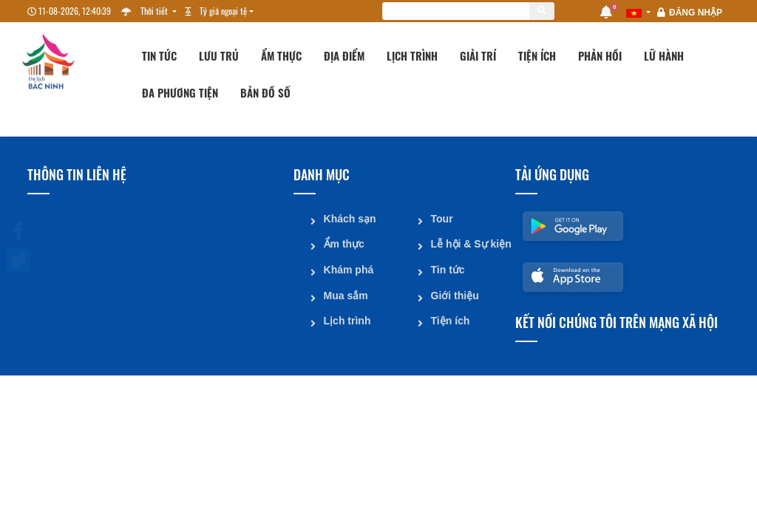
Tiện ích (537, 55)
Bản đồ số (265, 92)
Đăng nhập (696, 13)
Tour (441, 218)
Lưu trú (219, 55)
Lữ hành (664, 55)
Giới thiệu (454, 293)
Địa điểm (344, 55)
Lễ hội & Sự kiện (467, 243)
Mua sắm (345, 293)
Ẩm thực (281, 55)
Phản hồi (600, 55)
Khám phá (348, 268)
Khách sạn (349, 218)
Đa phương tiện (180, 92)
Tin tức (159, 55)
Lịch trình (412, 55)
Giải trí (478, 55)
